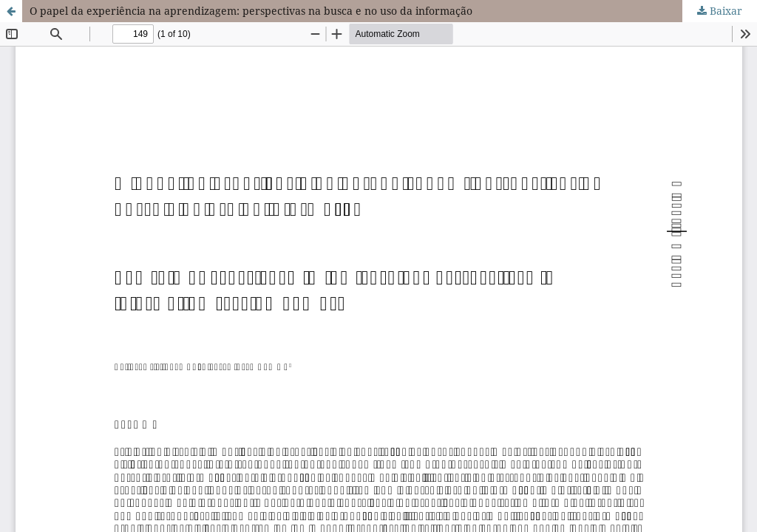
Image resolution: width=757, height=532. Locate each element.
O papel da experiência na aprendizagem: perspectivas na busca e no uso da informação (251, 11)
